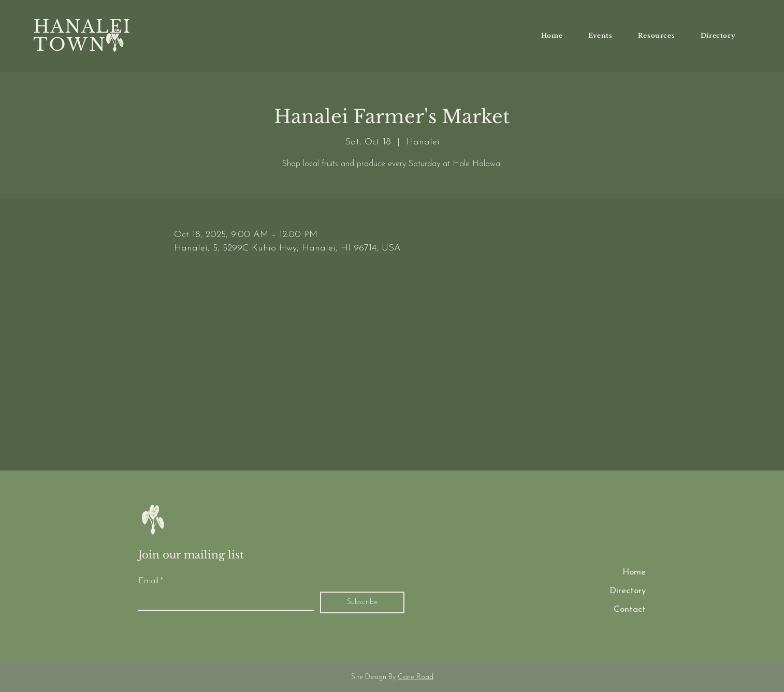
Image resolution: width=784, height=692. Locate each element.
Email (151, 581)
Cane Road (416, 677)
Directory (628, 591)
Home (634, 572)
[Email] (223, 601)
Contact (630, 609)
